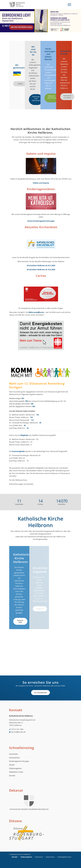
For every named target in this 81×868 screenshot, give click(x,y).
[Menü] (69, 5)
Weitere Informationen (21, 26)
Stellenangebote (15, 768)
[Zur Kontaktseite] (40, 693)
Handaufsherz (15, 758)
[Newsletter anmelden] (67, 97)
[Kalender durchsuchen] (52, 98)
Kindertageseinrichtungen (19, 761)
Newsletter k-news (16, 772)
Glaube (12, 765)
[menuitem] (69, 5)
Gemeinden (14, 754)
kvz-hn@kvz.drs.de (18, 732)
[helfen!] (20, 84)
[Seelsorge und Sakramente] (36, 100)
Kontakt (12, 776)
